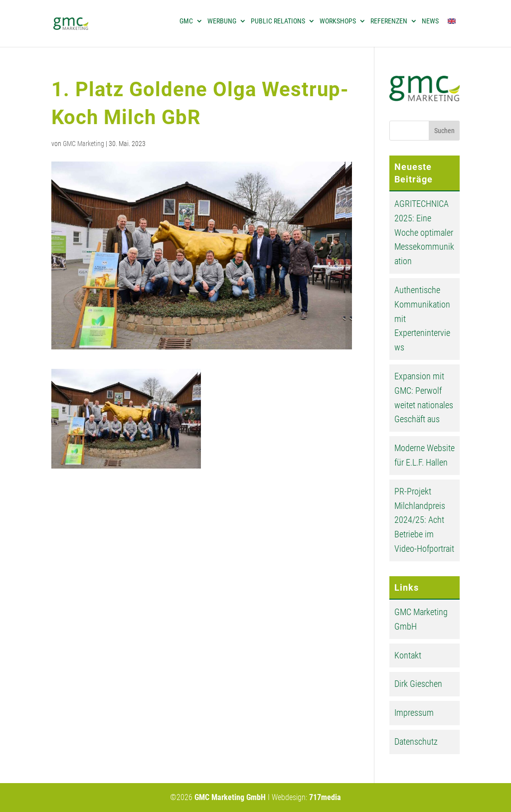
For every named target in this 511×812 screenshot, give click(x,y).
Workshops (338, 21)
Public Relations (278, 21)
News (430, 21)
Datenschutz (416, 741)
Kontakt (408, 655)
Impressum (414, 713)
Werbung (222, 21)
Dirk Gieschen (418, 684)
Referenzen (389, 21)
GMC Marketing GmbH (230, 797)
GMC (186, 21)
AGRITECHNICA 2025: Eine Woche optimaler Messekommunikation (424, 232)
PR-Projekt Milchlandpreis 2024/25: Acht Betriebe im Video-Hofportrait (424, 520)
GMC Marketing (84, 144)
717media (325, 797)
